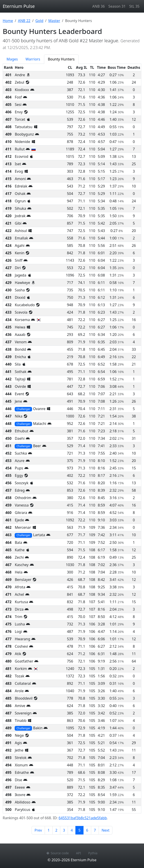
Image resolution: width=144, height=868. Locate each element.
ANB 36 (99, 6)
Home (8, 21)
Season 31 (117, 6)
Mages (12, 59)
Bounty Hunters (61, 59)
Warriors (33, 59)
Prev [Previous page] (38, 830)
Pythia (93, 853)
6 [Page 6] (87, 830)
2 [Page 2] (56, 830)
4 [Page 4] (72, 830)
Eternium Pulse (19, 6)
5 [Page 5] (81, 830)
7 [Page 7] (95, 830)
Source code (58, 853)
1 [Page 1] (49, 830)
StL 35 (134, 6)
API (79, 853)
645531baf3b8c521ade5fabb (83, 818)
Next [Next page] (106, 830)
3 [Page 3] (64, 830)
